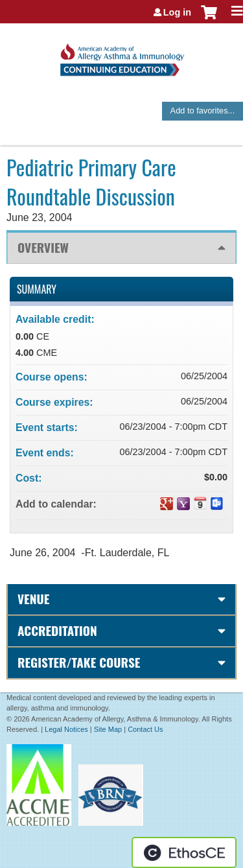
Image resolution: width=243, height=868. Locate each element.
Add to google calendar (167, 504)
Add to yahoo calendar (183, 504)
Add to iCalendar (200, 503)
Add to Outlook (217, 504)
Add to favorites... (203, 111)
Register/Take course (79, 662)
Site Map (108, 729)
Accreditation (57, 630)
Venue (33, 599)
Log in (177, 12)
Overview (43, 247)
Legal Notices (66, 729)
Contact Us (145, 729)
